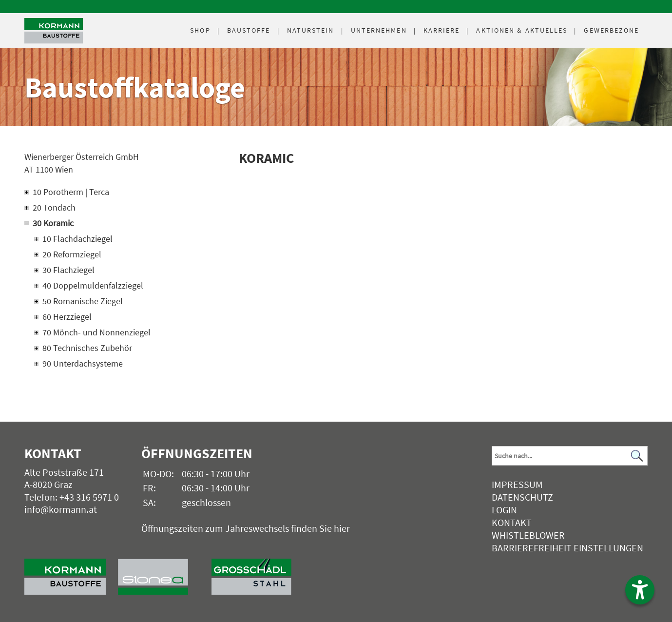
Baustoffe (249, 30)
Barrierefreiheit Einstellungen (567, 548)
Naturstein (311, 30)
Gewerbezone (611, 30)
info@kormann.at (61, 509)
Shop (200, 30)
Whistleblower (528, 535)
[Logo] (54, 31)
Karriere (442, 30)
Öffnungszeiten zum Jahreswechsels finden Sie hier (246, 528)
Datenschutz (522, 497)
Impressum (517, 484)
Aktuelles (522, 30)
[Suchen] (637, 456)
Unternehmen (379, 30)
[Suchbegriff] (570, 456)
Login (504, 510)
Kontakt (512, 522)
